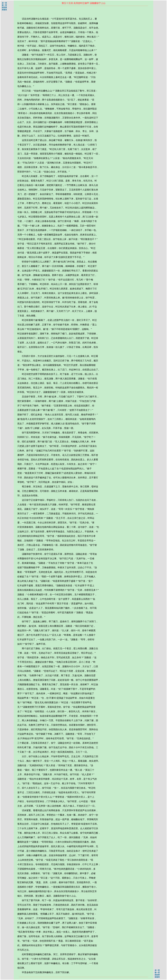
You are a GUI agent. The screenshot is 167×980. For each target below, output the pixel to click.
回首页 (4, 10)
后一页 (4, 3)
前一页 (4, 5)
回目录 (4, 7)
